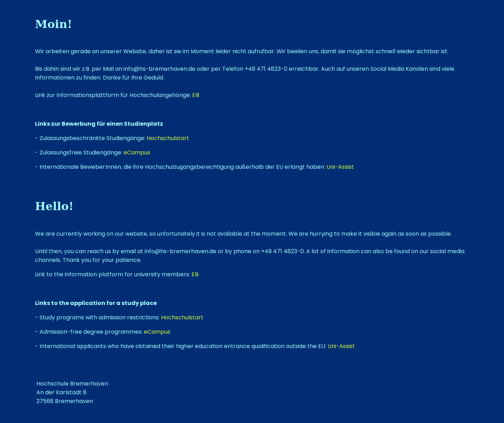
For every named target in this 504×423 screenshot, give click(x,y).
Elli (196, 95)
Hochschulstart (168, 138)
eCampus (137, 152)
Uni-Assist (340, 167)
